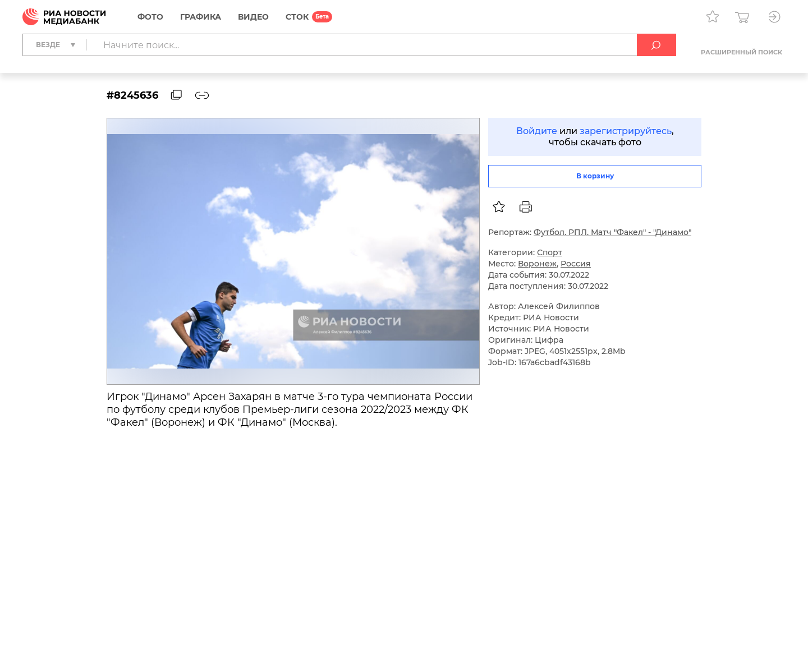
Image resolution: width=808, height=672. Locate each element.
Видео (253, 17)
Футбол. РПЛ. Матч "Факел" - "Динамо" (612, 232)
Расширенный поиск (742, 52)
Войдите (537, 131)
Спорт (550, 252)
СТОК (297, 17)
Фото (150, 17)
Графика (201, 17)
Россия (576, 264)
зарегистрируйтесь (626, 131)
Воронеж (537, 264)
